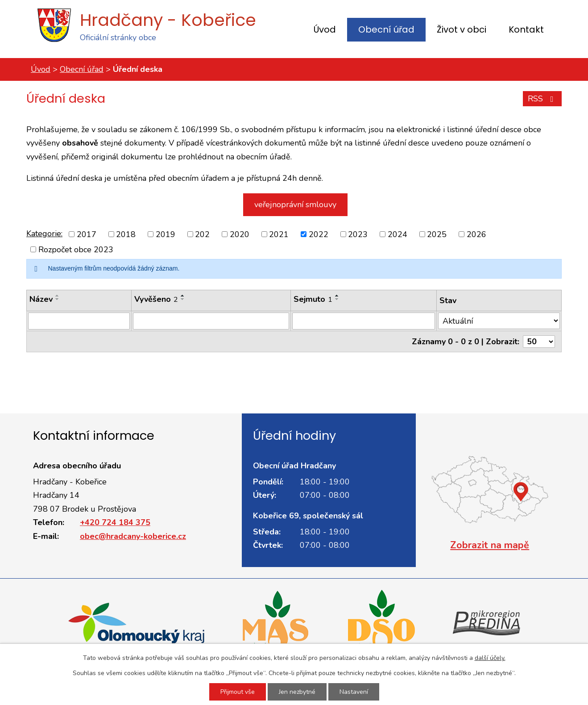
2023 (358, 234)
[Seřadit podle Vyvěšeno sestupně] (183, 299)
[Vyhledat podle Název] (79, 321)
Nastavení (354, 692)
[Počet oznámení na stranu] (539, 342)
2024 (398, 234)
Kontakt (526, 29)
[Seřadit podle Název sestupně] (58, 299)
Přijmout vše (238, 692)
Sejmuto (313, 299)
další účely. (490, 658)
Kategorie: (44, 234)
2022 (319, 234)
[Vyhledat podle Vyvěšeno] (211, 321)
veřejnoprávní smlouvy (295, 204)
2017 (87, 234)
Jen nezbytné (297, 692)
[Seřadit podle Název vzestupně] (58, 296)
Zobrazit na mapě (490, 545)
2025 (437, 234)
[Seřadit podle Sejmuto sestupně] (337, 299)
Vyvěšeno (156, 299)
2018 (126, 234)
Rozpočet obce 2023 (76, 250)
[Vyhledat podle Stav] (499, 321)
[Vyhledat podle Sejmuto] (364, 321)
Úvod (325, 29)
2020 (240, 234)
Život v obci (462, 29)
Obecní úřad (386, 29)
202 (202, 234)
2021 (279, 234)
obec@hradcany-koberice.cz (133, 536)
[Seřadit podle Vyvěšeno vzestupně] (183, 296)
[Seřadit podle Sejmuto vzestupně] (337, 296)
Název (41, 299)
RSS (542, 99)
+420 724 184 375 (115, 522)
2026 (476, 234)
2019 (166, 234)
